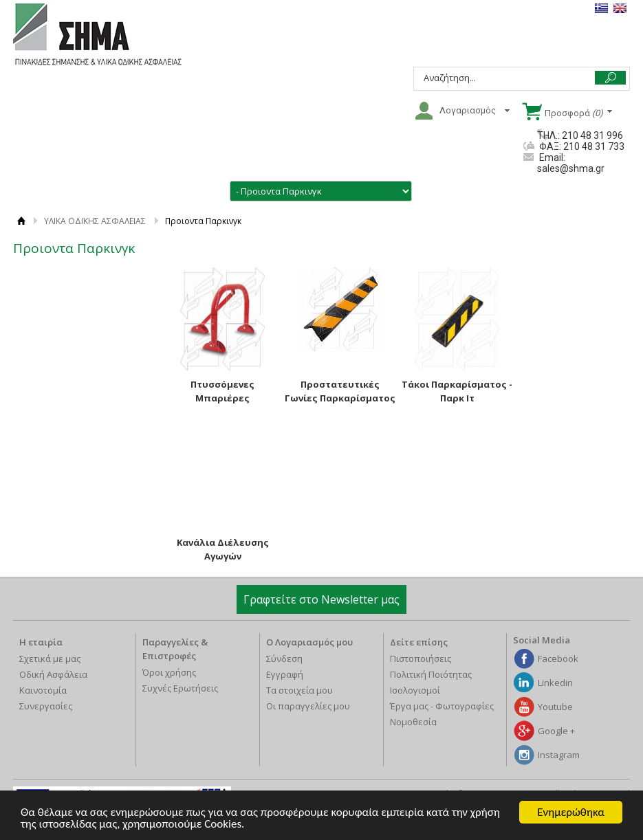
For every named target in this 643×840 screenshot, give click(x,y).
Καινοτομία (43, 690)
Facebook (558, 659)
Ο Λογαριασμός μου (309, 642)
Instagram (559, 755)
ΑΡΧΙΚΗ (22, 221)
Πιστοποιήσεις (421, 659)
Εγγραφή (285, 674)
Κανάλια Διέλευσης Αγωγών (223, 549)
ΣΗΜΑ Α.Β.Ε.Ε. (97, 35)
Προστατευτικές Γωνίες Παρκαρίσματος (340, 391)
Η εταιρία (41, 642)
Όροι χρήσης (169, 672)
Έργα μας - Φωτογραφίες (442, 706)
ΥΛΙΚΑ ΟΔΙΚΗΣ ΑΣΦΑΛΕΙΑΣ (95, 221)
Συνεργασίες (46, 706)
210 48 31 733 (593, 146)
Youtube (555, 707)
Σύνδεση (284, 659)
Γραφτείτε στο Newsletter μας (321, 599)
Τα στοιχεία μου (299, 690)
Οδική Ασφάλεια (53, 674)
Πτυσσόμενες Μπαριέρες (222, 391)
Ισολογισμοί (415, 690)
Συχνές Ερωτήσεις (180, 688)
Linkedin (555, 683)
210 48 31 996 (592, 135)
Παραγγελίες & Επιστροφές (175, 649)
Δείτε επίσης (419, 642)
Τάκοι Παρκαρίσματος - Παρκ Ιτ (457, 391)
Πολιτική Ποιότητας (431, 674)
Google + (556, 731)
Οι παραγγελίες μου (308, 706)
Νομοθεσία (413, 722)
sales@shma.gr (571, 168)
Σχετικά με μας (50, 659)
